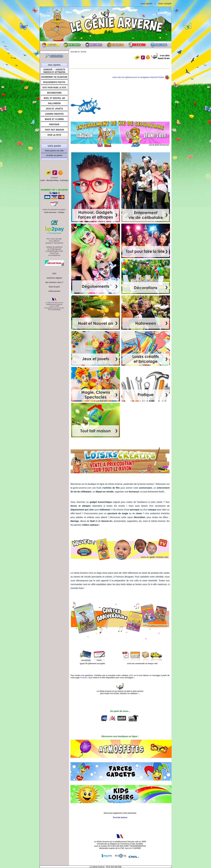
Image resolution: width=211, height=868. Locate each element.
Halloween (54, 103)
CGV (137, 45)
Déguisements (54, 82)
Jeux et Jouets (54, 109)
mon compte (165, 3)
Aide (159, 45)
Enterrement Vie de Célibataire (54, 77)
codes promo (54, 291)
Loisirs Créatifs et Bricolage (54, 114)
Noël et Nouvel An (54, 98)
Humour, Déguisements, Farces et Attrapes (54, 71)
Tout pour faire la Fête (54, 87)
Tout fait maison (54, 130)
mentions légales (54, 278)
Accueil (50, 45)
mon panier (146, 3)
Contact (115, 45)
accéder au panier (54, 155)
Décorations (54, 93)
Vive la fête (54, 136)
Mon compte (94, 45)
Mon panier (72, 45)
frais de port (54, 287)
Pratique (54, 124)
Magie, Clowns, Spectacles (54, 119)
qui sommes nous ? (54, 282)
